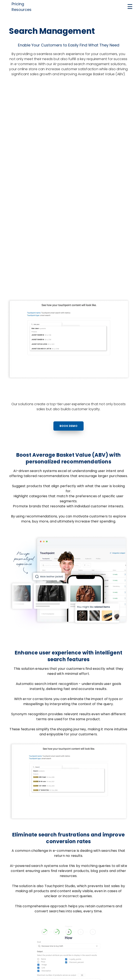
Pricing (18, 4)
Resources (22, 10)
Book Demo (68, 426)
